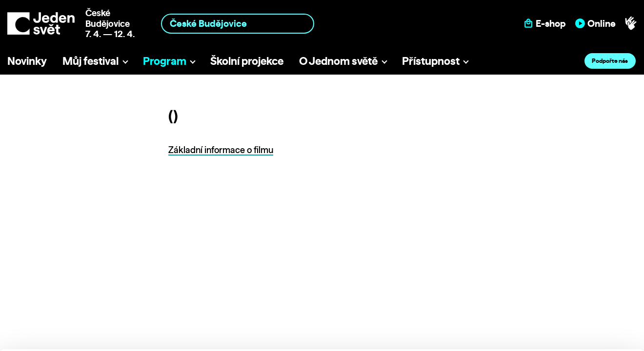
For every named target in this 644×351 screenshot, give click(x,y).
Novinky (27, 61)
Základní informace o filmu (221, 150)
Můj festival (91, 61)
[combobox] (238, 24)
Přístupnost (431, 61)
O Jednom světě (338, 61)
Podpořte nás (610, 61)
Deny (563, 308)
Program (165, 61)
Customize (563, 288)
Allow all (563, 268)
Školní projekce (247, 61)
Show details (151, 339)
